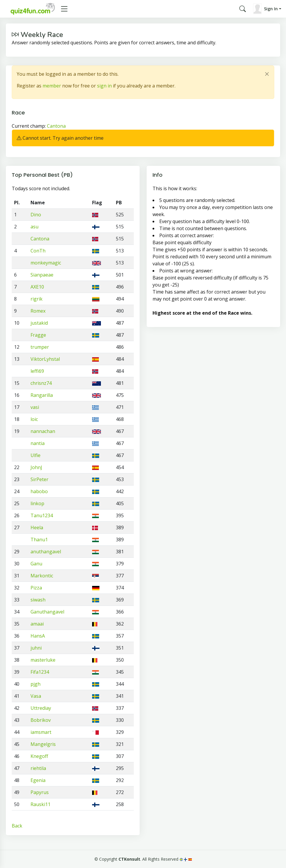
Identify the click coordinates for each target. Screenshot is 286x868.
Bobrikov (41, 720)
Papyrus (40, 792)
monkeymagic (46, 263)
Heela (37, 527)
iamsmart (41, 732)
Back (17, 826)
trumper (40, 347)
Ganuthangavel (47, 612)
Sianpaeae (42, 275)
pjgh (35, 684)
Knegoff (39, 756)
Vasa (36, 696)
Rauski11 (40, 804)
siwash (38, 600)
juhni (36, 648)
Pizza (36, 588)
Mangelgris (43, 744)
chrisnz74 (41, 383)
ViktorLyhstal (45, 359)
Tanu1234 (42, 515)
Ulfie (35, 455)
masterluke (43, 660)
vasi (35, 407)
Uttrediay (41, 708)
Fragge (38, 335)
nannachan (43, 431)
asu (34, 227)
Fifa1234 (40, 672)
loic (34, 419)
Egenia (38, 780)
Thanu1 (39, 540)
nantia (38, 443)
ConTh (38, 251)
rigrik (37, 299)
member (52, 86)
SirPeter (39, 479)
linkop (37, 503)
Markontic (42, 576)
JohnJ (36, 467)
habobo (39, 491)
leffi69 (37, 371)
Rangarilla (42, 395)
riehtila (38, 768)
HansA (38, 636)
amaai (37, 624)
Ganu (36, 564)
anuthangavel (46, 552)
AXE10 (37, 287)
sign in (104, 86)
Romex (38, 311)
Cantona (56, 126)
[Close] (267, 74)
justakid (39, 323)
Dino (36, 215)
